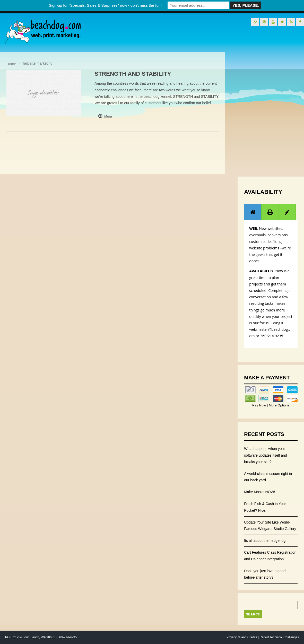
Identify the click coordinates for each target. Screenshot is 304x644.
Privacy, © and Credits (242, 637)
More (108, 116)
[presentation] (253, 212)
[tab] (253, 212)
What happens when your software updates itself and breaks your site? (266, 455)
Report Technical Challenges (279, 637)
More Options (279, 405)
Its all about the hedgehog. (265, 541)
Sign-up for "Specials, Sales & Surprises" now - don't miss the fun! (105, 5)
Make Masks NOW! (260, 492)
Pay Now (260, 405)
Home (11, 64)
